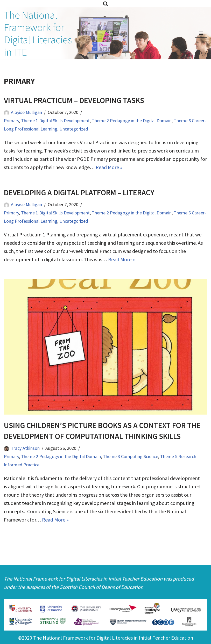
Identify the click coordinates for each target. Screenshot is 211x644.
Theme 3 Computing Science (131, 456)
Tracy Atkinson (25, 448)
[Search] (105, 4)
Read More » (109, 167)
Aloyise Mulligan (26, 112)
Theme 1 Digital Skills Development (55, 121)
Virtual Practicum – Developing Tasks (74, 100)
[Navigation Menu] (201, 33)
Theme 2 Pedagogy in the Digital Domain (132, 121)
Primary (11, 121)
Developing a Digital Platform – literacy (79, 192)
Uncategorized (74, 129)
